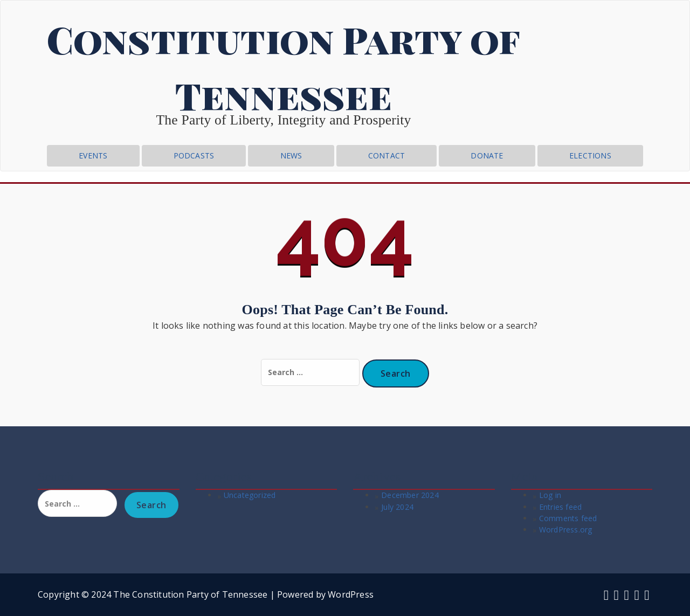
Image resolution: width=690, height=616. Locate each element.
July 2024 (397, 507)
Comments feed (568, 518)
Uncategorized (250, 495)
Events (93, 155)
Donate (487, 155)
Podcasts (194, 155)
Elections (590, 155)
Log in (550, 495)
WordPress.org (566, 530)
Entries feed (560, 507)
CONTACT (387, 155)
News (291, 155)
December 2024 (410, 495)
